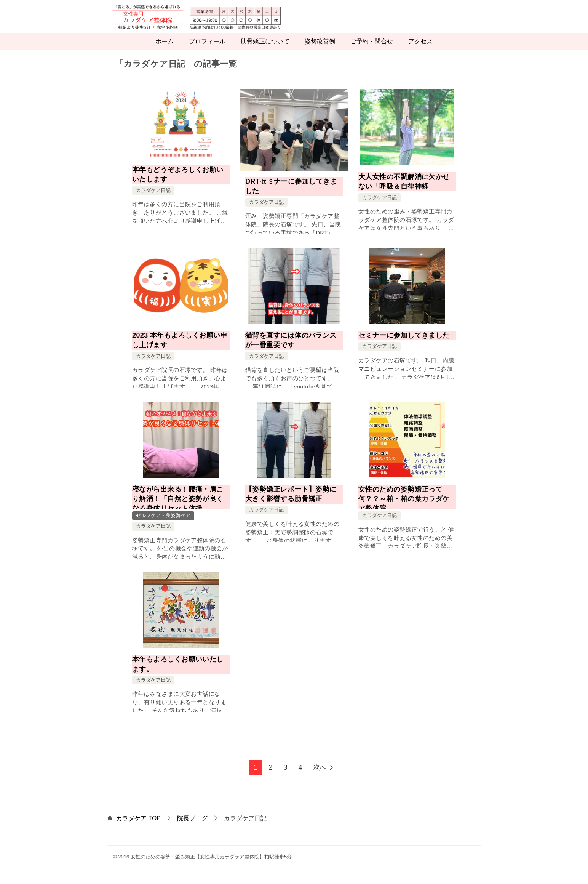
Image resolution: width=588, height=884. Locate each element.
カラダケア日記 (153, 199)
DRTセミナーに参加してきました (291, 195)
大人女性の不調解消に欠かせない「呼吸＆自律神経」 (404, 190)
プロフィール (207, 50)
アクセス (420, 50)
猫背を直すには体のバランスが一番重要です (291, 348)
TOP (138, 827)
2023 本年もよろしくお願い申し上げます (180, 348)
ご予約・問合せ (372, 50)
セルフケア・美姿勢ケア (163, 524)
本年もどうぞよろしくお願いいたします (178, 183)
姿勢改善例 (320, 50)
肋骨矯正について (265, 50)
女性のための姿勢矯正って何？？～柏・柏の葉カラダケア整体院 (404, 507)
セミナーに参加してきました (404, 344)
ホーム (165, 50)
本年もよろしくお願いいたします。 (178, 673)
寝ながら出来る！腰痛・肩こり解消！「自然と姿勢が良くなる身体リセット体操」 (178, 507)
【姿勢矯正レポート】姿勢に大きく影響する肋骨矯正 (291, 502)
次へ (320, 776)
